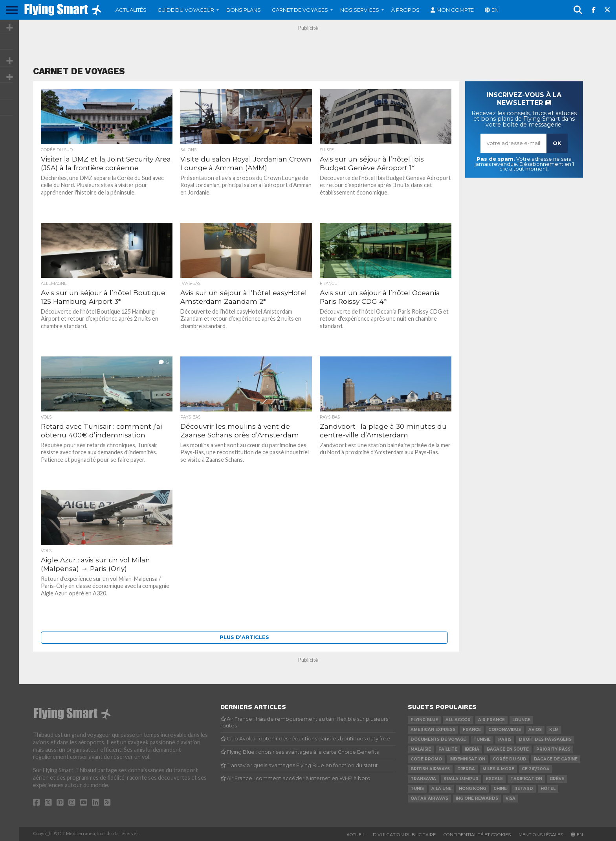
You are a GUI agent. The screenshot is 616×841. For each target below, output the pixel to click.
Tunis (417, 789)
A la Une (441, 789)
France (472, 730)
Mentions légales (541, 835)
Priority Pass (553, 749)
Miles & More (498, 769)
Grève (557, 779)
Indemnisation (467, 759)
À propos (405, 10)
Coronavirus (505, 730)
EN (495, 10)
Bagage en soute (508, 749)
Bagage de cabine (556, 759)
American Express (433, 730)
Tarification (526, 779)
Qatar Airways (429, 798)
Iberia (472, 749)
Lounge (521, 720)
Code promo (426, 759)
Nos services (360, 10)
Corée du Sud (510, 759)
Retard (524, 789)
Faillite (448, 749)
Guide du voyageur (186, 10)
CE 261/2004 (535, 769)
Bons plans (244, 10)
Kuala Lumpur (461, 779)
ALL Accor (458, 720)
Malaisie (421, 749)
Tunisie (482, 739)
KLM (554, 730)
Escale (494, 779)
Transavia (423, 779)
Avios (535, 730)
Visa (511, 798)
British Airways (430, 769)
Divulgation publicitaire (404, 835)
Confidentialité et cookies (477, 835)
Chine (500, 789)
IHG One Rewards (477, 798)
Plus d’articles (244, 637)
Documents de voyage (438, 739)
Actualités (131, 10)
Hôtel (548, 789)
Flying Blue (424, 720)
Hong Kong (472, 789)
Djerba (466, 769)
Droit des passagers (545, 739)
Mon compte (455, 10)
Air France (491, 720)
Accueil (356, 835)
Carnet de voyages (300, 10)
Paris (505, 739)
